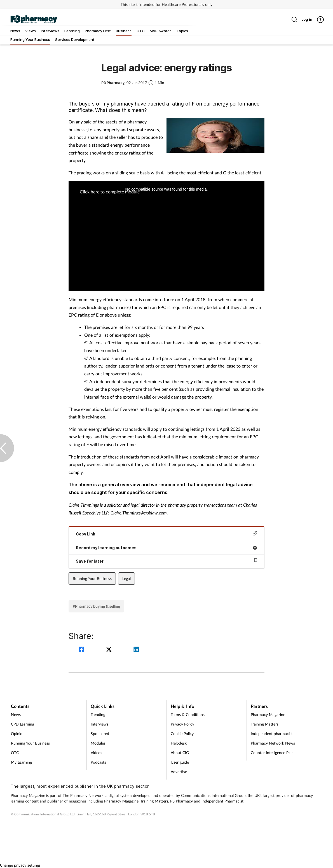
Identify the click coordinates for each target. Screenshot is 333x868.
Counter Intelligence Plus (272, 753)
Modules (98, 743)
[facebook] (82, 650)
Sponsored (100, 734)
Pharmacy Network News (273, 743)
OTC (15, 753)
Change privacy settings (20, 865)
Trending (98, 714)
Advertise (179, 772)
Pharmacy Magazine (268, 714)
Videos (96, 753)
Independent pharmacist (272, 734)
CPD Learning (23, 724)
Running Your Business (92, 578)
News (16, 714)
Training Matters (265, 724)
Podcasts (98, 762)
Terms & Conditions (188, 714)
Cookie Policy (182, 734)
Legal (126, 578)
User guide (180, 762)
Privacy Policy (182, 724)
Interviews (99, 724)
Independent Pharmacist (222, 801)
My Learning (21, 762)
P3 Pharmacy (181, 801)
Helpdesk (179, 743)
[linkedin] (136, 650)
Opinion (18, 734)
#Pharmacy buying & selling (96, 606)
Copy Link (166, 534)
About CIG (180, 753)
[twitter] (110, 650)
